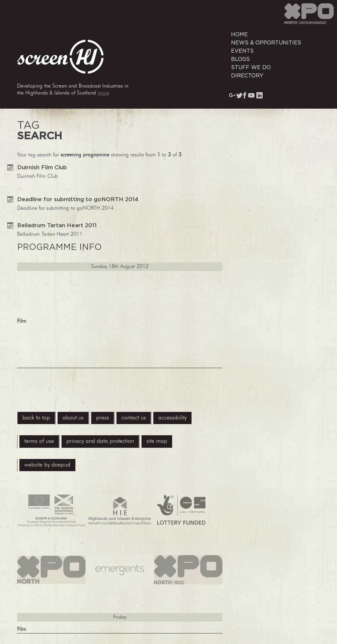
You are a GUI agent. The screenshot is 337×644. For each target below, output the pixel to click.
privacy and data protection (100, 441)
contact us (134, 418)
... (120, 266)
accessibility (172, 418)
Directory (247, 76)
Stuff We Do (251, 67)
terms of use (39, 441)
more (104, 93)
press (103, 418)
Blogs (240, 59)
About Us (73, 418)
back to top (36, 418)
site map (157, 441)
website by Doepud (47, 465)
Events (242, 51)
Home (239, 35)
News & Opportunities (266, 43)
